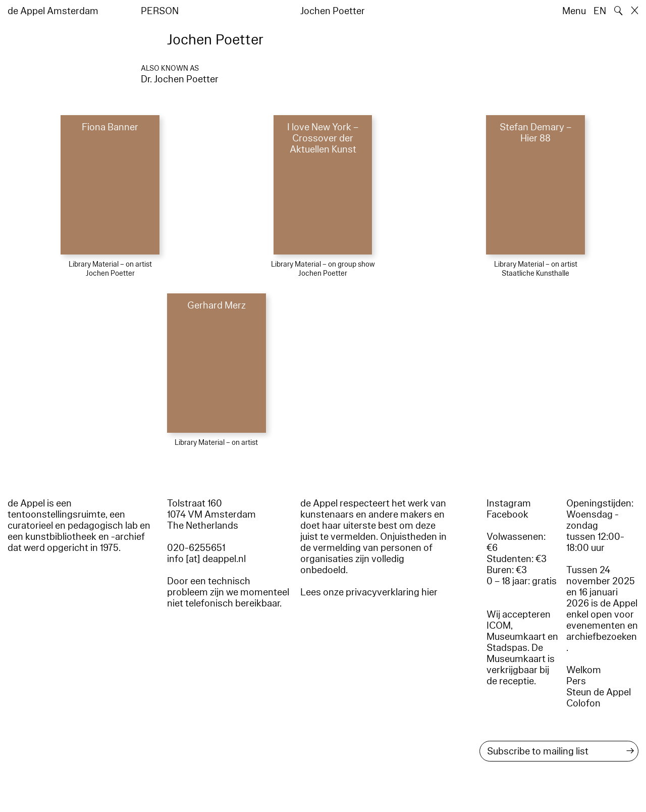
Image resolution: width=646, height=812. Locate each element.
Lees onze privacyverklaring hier (369, 592)
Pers (576, 681)
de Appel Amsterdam (53, 11)
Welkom (584, 670)
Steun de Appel (599, 692)
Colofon (583, 703)
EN (600, 11)
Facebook (507, 515)
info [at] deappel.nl (206, 559)
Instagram (509, 503)
